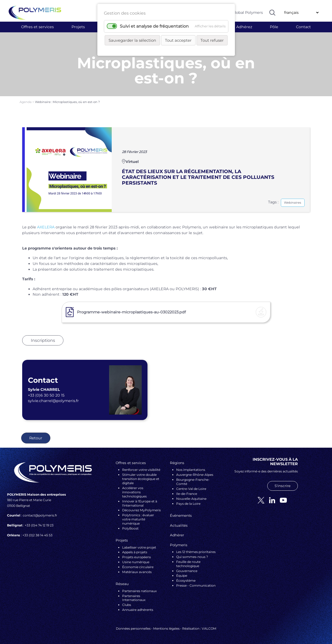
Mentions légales (166, 628)
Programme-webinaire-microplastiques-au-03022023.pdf (131, 312)
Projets (78, 27)
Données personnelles (133, 628)
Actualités (179, 525)
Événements (181, 515)
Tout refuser (212, 40)
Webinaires (293, 203)
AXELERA (46, 227)
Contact (303, 27)
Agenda (26, 102)
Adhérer (177, 535)
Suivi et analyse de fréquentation (154, 26)
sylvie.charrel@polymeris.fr (53, 401)
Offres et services (37, 27)
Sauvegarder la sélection (132, 40)
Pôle (274, 27)
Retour (36, 438)
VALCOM (209, 628)
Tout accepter (178, 40)
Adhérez (244, 27)
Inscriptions (43, 340)
